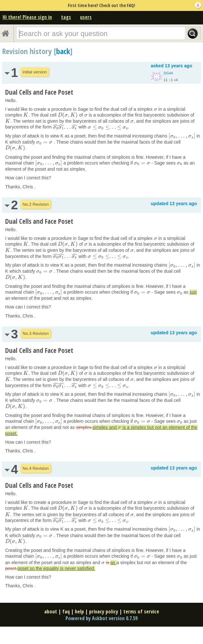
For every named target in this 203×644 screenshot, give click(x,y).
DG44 (168, 73)
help (79, 611)
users (86, 17)
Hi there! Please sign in (27, 17)
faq (66, 611)
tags (66, 17)
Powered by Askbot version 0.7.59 (101, 618)
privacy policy (104, 611)
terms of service (141, 611)
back (63, 51)
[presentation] (156, 109)
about (51, 611)
